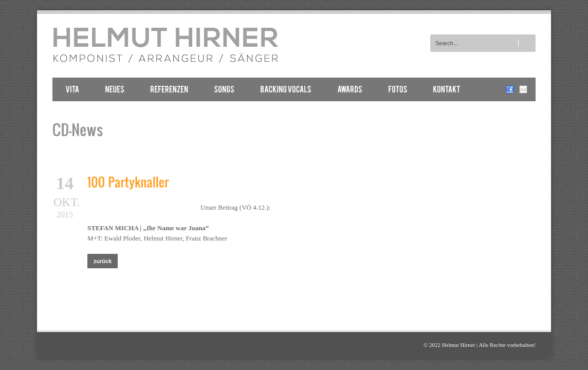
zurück (103, 261)
